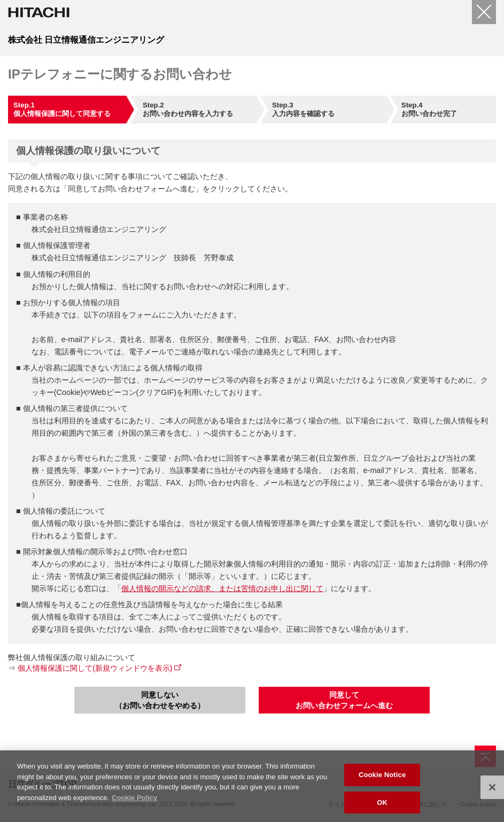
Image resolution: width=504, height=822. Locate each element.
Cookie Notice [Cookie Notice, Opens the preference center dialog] (382, 777)
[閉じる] (484, 12)
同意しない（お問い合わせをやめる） (160, 700)
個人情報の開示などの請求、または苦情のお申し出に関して (222, 588)
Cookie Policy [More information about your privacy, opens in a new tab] (134, 800)
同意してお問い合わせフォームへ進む (344, 700)
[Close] (492, 790)
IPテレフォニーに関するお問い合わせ (120, 74)
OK (382, 805)
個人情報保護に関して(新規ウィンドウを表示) (95, 668)
